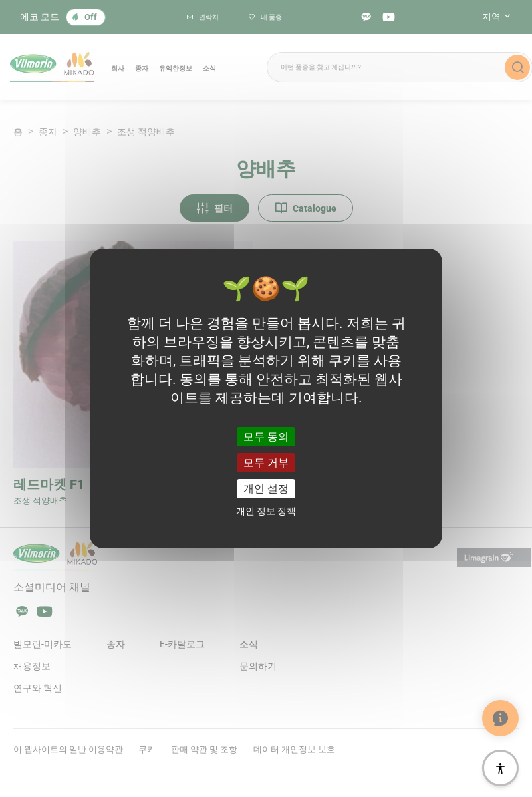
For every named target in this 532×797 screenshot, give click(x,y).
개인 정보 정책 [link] (266, 511)
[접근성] (500, 768)
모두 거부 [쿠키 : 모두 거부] (266, 463)
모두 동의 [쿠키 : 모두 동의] (266, 436)
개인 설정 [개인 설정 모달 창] (266, 489)
